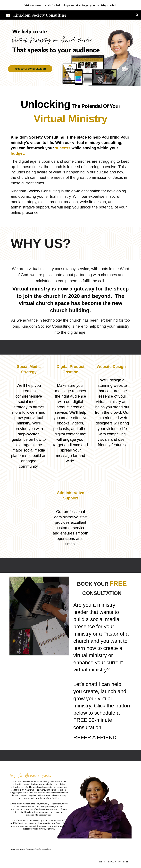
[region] (70, 5)
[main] (71, 110)
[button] (137, 15)
